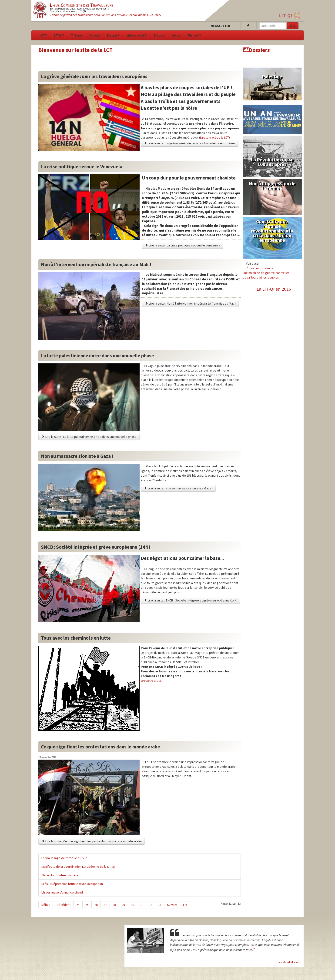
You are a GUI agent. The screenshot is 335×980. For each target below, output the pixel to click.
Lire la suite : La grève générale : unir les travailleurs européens (190, 143)
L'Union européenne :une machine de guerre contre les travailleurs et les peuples (266, 273)
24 (78, 905)
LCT (44, 35)
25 (87, 905)
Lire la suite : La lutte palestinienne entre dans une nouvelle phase (89, 437)
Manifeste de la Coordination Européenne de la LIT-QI (78, 867)
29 (123, 905)
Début (46, 905)
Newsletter (220, 26)
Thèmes (194, 35)
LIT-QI (285, 15)
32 (151, 905)
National (94, 35)
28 (114, 905)
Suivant (172, 905)
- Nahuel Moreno (290, 962)
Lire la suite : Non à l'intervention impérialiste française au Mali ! (190, 303)
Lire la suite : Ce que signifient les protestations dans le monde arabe (92, 841)
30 (132, 905)
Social (176, 35)
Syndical (159, 35)
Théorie (77, 35)
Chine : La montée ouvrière (60, 875)
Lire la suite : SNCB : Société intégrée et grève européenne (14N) (191, 600)
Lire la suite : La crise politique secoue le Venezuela (183, 245)
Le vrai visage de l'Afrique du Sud (64, 858)
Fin (185, 905)
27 (105, 905)
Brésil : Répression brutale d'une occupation (72, 884)
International (137, 35)
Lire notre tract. (151, 681)
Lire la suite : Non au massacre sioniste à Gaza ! (178, 488)
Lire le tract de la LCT (214, 137)
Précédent (63, 905)
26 (96, 905)
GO (293, 26)
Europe (113, 35)
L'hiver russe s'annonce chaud (62, 892)
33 (160, 905)
